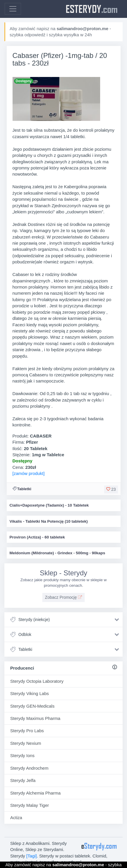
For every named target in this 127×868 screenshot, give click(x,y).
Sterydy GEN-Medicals (32, 706)
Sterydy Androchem (29, 768)
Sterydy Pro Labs (27, 731)
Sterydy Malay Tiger (30, 805)
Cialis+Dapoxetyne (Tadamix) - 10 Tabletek (49, 505)
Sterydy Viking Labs (29, 693)
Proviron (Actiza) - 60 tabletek (37, 537)
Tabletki (24, 489)
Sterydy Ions (22, 755)
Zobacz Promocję (63, 597)
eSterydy (92, 9)
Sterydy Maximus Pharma (35, 718)
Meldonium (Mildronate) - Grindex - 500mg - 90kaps (58, 553)
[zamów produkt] (29, 473)
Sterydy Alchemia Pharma (35, 793)
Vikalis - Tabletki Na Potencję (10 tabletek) (49, 521)
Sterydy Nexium (26, 743)
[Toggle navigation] (13, 9)
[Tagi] (32, 856)
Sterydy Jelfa (23, 780)
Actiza (16, 818)
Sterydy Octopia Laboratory (37, 681)
